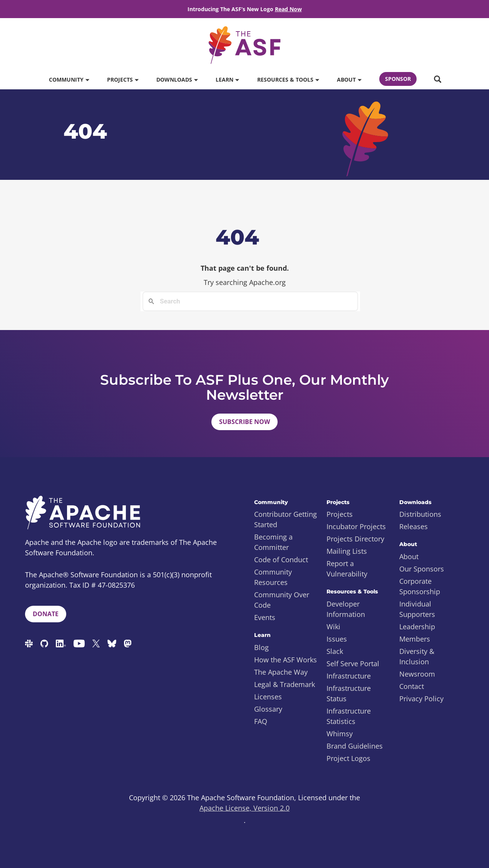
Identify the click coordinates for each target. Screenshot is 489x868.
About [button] (349, 80)
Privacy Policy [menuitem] (421, 699)
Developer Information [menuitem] (346, 609)
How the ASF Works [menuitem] (286, 660)
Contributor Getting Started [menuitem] (286, 519)
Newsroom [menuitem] (417, 674)
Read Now (288, 9)
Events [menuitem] (265, 617)
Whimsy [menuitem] (340, 734)
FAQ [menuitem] (261, 721)
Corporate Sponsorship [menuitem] (420, 586)
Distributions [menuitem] (420, 514)
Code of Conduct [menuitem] (281, 560)
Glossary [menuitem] (268, 709)
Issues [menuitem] (337, 639)
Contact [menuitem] (412, 686)
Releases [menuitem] (414, 526)
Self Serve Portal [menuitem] (353, 664)
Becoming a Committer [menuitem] (273, 542)
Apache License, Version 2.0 (244, 808)
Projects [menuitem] (340, 514)
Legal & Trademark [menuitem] (285, 684)
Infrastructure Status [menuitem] (349, 693)
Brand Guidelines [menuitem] (355, 746)
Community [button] (69, 80)
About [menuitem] (409, 556)
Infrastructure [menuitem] (349, 676)
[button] (437, 80)
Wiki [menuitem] (333, 627)
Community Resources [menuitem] (273, 577)
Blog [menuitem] (261, 647)
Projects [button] (123, 80)
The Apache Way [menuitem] (281, 672)
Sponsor (398, 79)
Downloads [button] (177, 80)
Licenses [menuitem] (268, 697)
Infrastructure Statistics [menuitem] (349, 716)
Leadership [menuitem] (417, 627)
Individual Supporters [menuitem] (417, 609)
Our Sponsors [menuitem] (422, 569)
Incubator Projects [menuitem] (356, 526)
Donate (46, 614)
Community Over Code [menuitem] (282, 600)
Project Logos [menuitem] (348, 758)
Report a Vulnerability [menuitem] (347, 569)
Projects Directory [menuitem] (355, 539)
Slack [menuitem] (335, 651)
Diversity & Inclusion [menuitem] (417, 656)
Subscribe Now (244, 422)
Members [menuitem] (415, 639)
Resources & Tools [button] (288, 80)
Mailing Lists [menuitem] (347, 551)
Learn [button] (227, 80)
